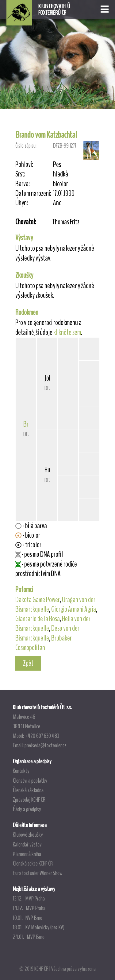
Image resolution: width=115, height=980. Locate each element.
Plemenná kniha (27, 854)
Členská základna (28, 790)
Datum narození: (33, 194)
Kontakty (21, 771)
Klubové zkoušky (28, 835)
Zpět (28, 663)
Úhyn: (22, 203)
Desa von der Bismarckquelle (47, 633)
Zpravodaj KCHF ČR (29, 800)
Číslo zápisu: (26, 146)
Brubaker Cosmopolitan (44, 643)
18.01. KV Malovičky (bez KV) (39, 927)
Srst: (20, 174)
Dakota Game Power (38, 600)
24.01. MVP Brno (29, 937)
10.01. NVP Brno (28, 918)
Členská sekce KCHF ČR (33, 863)
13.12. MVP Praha (29, 898)
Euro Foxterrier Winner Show (38, 873)
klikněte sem (67, 332)
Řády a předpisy (27, 809)
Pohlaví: (24, 165)
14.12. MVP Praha (29, 908)
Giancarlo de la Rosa (38, 619)
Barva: (23, 184)
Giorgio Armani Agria (74, 609)
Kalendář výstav (27, 844)
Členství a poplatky (30, 781)
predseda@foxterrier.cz (45, 745)
